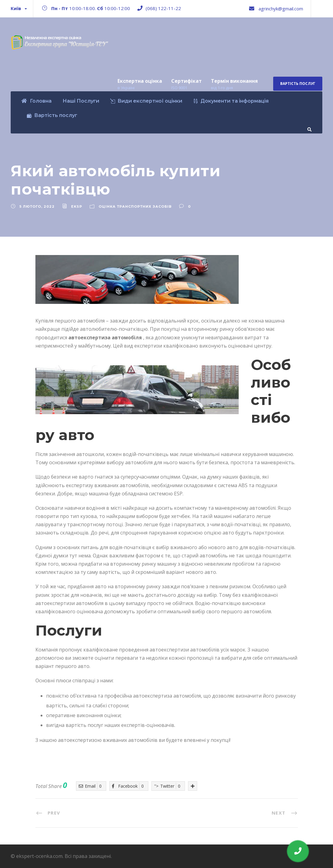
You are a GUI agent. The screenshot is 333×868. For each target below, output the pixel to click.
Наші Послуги (81, 101)
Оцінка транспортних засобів (135, 206)
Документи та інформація (231, 101)
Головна (36, 101)
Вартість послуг (298, 84)
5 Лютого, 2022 (37, 206)
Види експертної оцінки (146, 101)
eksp (77, 206)
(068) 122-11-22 (163, 8)
